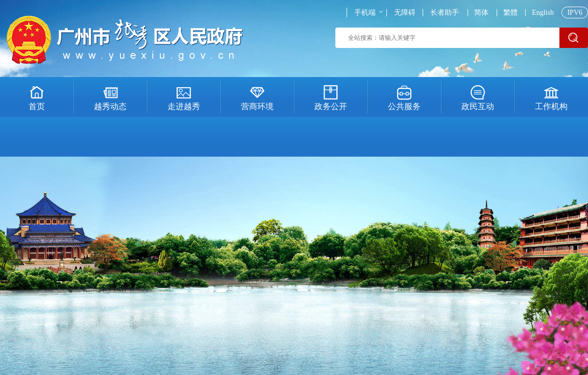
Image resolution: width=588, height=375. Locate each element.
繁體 (510, 13)
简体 (481, 13)
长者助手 (445, 13)
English (543, 13)
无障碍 (405, 13)
